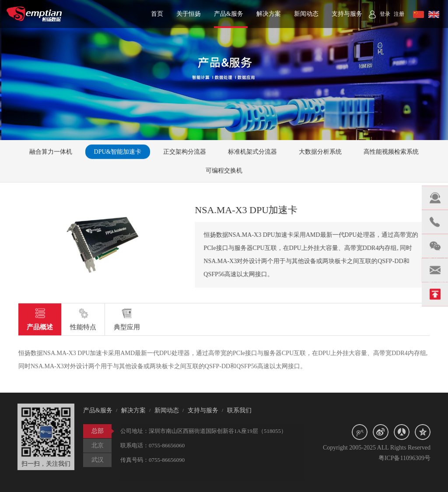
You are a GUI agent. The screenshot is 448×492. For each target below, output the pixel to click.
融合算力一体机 (51, 152)
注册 (399, 14)
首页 (157, 14)
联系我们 (237, 410)
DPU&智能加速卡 (118, 152)
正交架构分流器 (185, 152)
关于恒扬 (189, 14)
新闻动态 (306, 14)
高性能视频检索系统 (391, 152)
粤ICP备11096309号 (407, 458)
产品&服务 (229, 14)
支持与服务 (347, 14)
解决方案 (269, 14)
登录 (385, 14)
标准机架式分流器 (252, 152)
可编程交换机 (224, 171)
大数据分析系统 (320, 152)
